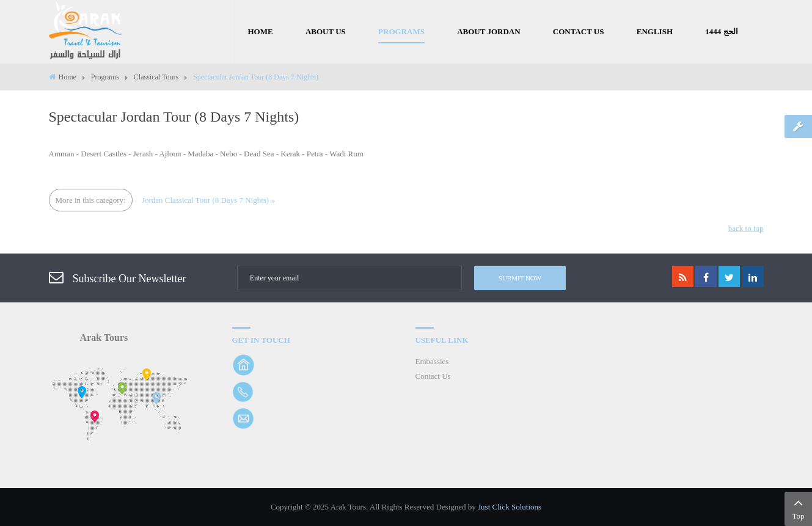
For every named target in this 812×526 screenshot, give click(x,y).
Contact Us (433, 376)
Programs (105, 77)
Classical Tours (156, 77)
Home (68, 77)
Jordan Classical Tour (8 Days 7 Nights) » (208, 200)
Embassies (432, 361)
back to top (746, 228)
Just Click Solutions (510, 507)
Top (798, 508)
